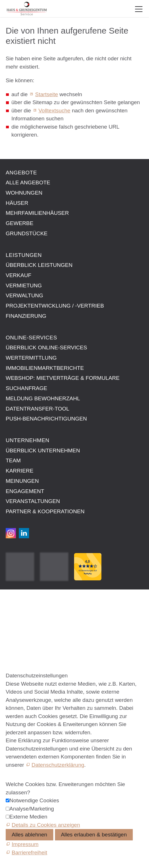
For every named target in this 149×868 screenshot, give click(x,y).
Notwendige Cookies (34, 800)
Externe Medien (28, 817)
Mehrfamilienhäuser (37, 213)
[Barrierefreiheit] (26, 852)
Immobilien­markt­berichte (45, 368)
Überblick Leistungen (39, 265)
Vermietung (24, 285)
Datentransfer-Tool (37, 409)
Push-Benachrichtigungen (46, 419)
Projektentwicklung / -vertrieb (55, 306)
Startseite (46, 94)
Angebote (21, 173)
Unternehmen (27, 440)
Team (13, 460)
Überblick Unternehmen (43, 451)
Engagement (25, 491)
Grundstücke (27, 233)
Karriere (20, 471)
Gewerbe (20, 223)
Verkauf (19, 275)
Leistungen (24, 255)
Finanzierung (26, 316)
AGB (11, 614)
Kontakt (15, 601)
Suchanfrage (26, 388)
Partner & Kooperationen (45, 511)
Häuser (17, 203)
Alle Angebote (28, 183)
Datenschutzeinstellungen (37, 627)
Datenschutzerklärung (58, 765)
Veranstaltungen (33, 501)
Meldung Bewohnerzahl (43, 398)
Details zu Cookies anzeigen (46, 825)
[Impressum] (22, 844)
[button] (139, 9)
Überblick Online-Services (46, 348)
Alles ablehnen (29, 835)
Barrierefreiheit (24, 633)
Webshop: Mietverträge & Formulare (63, 378)
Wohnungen (24, 193)
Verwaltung (25, 295)
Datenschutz (21, 620)
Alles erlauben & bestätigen (94, 835)
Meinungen (22, 481)
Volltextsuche (54, 111)
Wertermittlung (31, 358)
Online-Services (31, 338)
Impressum (19, 608)
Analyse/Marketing (32, 809)
